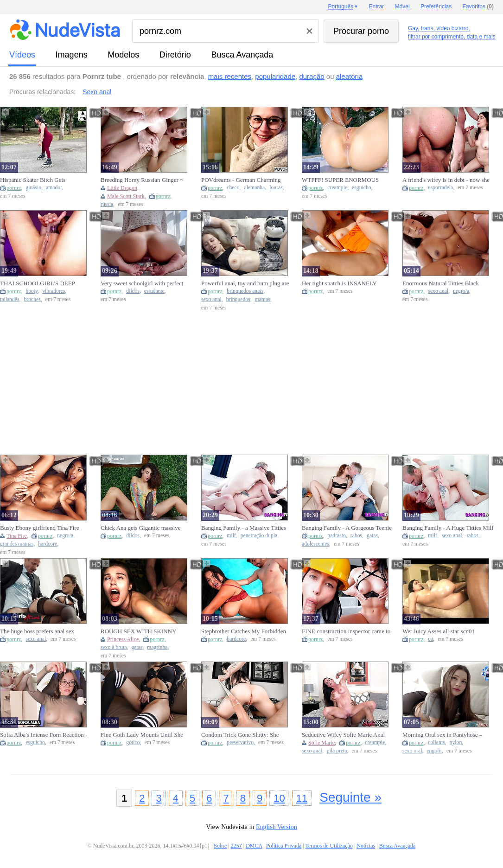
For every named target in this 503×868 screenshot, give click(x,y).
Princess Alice (123, 639)
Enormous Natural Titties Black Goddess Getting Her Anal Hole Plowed (441, 283)
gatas (372, 536)
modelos (123, 55)
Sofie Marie (322, 743)
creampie (337, 188)
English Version (277, 827)
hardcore (48, 544)
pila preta (337, 751)
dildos (133, 291)
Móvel (402, 6)
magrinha (157, 647)
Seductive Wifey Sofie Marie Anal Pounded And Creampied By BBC (343, 735)
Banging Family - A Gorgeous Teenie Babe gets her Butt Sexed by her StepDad (347, 528)
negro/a (461, 291)
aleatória (350, 76)
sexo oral (412, 751)
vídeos (22, 55)
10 (279, 798)
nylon (456, 743)
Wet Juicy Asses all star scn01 (439, 631)
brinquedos (238, 299)
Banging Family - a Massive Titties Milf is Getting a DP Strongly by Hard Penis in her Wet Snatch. (244, 528)
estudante (154, 291)
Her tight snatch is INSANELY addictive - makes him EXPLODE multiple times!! (343, 283)
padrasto (337, 536)
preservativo (240, 743)
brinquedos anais (245, 291)
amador (54, 188)
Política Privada (284, 846)
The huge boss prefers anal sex (37, 631)
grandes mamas (17, 544)
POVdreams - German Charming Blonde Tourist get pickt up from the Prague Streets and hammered (245, 180)
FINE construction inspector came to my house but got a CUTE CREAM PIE (346, 631)
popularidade (275, 76)
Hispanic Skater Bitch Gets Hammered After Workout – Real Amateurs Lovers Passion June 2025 (44, 180)
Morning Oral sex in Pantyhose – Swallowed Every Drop (442, 735)
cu (430, 639)
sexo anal (211, 299)
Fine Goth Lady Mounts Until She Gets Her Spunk (142, 735)
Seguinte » (350, 797)
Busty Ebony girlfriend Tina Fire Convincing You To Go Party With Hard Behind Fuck (41, 528)
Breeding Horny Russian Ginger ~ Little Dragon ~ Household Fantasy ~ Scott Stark (146, 180)
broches (32, 299)
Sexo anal (97, 92)
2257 (236, 846)
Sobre (220, 846)
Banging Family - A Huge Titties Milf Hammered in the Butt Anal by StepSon (448, 528)
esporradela (440, 188)
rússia (107, 204)
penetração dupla (259, 536)
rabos (356, 536)
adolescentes (315, 544)
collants (436, 743)
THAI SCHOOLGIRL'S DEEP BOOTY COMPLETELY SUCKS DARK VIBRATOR (41, 283)
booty (32, 291)
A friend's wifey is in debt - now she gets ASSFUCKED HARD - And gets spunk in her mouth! (448, 180)
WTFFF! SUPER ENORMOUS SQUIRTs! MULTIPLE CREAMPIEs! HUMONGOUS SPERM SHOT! (340, 180)
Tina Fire (17, 536)
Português (341, 6)
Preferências (436, 6)
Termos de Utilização (329, 846)
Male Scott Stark (126, 196)
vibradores (54, 291)
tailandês (10, 299)
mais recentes (230, 76)
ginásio (33, 188)
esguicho (362, 188)
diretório (175, 55)
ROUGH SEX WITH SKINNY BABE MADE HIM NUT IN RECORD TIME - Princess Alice (140, 631)
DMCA (254, 846)
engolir (434, 751)
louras (276, 188)
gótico (133, 743)
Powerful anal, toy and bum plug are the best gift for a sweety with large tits (245, 283)
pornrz (14, 188)
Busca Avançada (242, 55)
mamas (263, 299)
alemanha (255, 188)
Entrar (377, 6)
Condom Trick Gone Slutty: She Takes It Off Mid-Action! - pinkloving (240, 735)
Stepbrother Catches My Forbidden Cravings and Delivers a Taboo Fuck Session (245, 631)
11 (302, 798)
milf (231, 536)
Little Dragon (122, 188)
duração (312, 76)
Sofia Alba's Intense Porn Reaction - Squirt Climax (44, 735)
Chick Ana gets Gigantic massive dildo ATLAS (141, 528)
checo (233, 188)
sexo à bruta (114, 647)
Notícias (366, 846)
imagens (72, 55)
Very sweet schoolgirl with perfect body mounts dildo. (142, 283)
